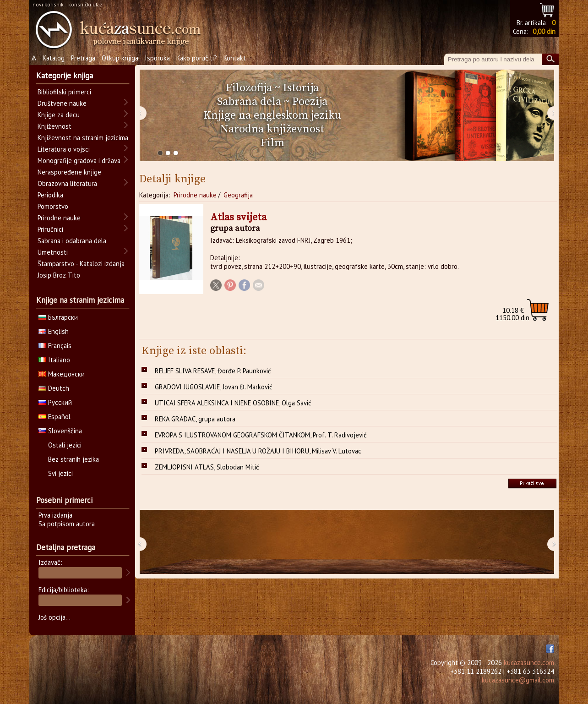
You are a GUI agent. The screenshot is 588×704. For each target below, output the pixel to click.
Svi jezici (60, 473)
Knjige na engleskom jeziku (272, 115)
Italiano (54, 360)
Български (58, 317)
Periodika (50, 195)
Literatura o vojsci (64, 149)
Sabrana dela (249, 102)
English (54, 331)
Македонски (62, 374)
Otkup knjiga (120, 58)
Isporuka (157, 58)
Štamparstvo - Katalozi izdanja (81, 264)
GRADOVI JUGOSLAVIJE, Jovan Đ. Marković (214, 387)
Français (55, 346)
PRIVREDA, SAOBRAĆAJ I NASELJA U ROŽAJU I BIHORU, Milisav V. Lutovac (258, 451)
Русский (55, 402)
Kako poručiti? (197, 58)
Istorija (301, 88)
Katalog (54, 58)
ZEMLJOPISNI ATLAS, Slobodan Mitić (207, 467)
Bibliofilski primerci (64, 92)
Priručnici (50, 229)
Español (54, 417)
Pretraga (83, 58)
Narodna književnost (272, 129)
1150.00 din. (513, 314)
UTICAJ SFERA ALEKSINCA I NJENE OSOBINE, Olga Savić (233, 403)
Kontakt (235, 58)
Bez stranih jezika (73, 459)
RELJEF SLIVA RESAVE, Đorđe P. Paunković (213, 371)
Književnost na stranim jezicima (83, 138)
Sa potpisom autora (67, 524)
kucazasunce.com (529, 663)
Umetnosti (53, 252)
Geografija (238, 195)
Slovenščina (60, 431)
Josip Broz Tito (59, 275)
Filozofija (249, 88)
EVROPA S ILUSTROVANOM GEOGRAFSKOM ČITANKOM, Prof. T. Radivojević (261, 435)
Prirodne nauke (195, 195)
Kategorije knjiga (65, 76)
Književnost (54, 126)
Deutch (54, 388)
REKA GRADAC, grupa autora (195, 419)
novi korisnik (48, 4)
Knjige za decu (59, 115)
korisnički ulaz (85, 4)
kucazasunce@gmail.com (518, 680)
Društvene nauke (62, 103)
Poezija (310, 102)
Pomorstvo (53, 206)
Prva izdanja (55, 515)
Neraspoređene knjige (69, 172)
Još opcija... (54, 617)
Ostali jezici (65, 445)
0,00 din (544, 31)
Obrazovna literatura (67, 183)
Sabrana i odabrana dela (72, 241)
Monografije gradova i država (79, 161)
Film (272, 143)
